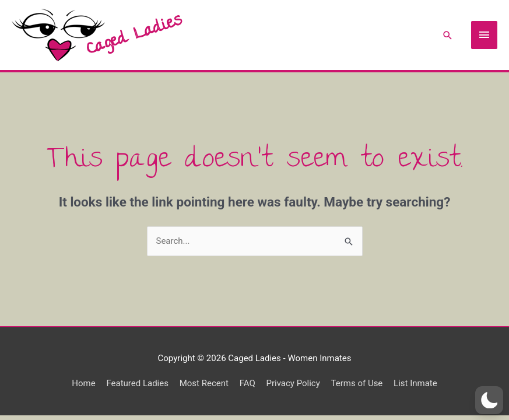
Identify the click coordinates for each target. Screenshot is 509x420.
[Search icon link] (448, 35)
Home (83, 383)
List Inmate (415, 383)
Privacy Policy (293, 383)
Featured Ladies (137, 383)
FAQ (248, 383)
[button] (489, 400)
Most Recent (204, 383)
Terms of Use (357, 383)
